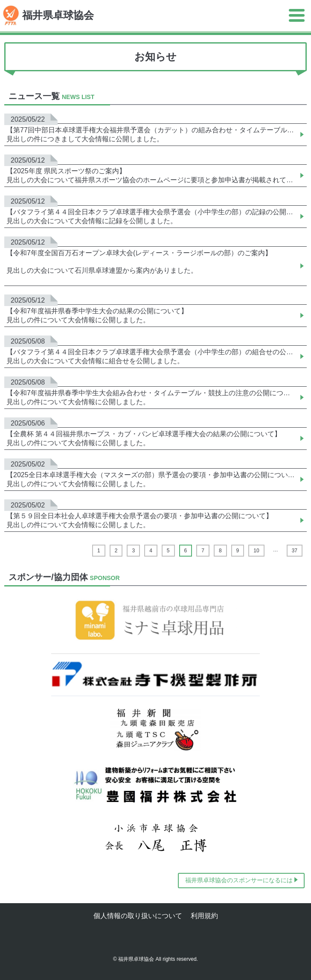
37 (295, 551)
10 (256, 551)
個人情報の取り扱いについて (138, 916)
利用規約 (204, 916)
